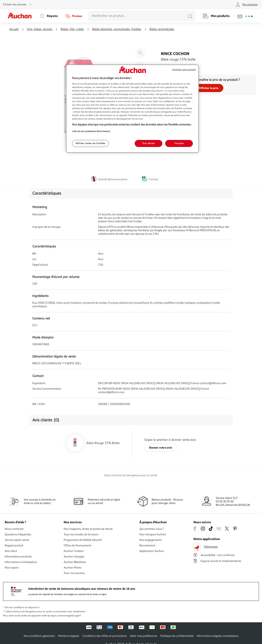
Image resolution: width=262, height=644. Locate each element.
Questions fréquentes (18, 534)
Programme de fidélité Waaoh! (83, 540)
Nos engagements (151, 540)
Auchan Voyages (74, 557)
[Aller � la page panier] (245, 16)
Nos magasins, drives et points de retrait (88, 529)
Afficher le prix (208, 88)
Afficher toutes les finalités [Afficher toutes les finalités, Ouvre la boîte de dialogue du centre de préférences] (90, 143)
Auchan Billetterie (75, 562)
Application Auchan (152, 551)
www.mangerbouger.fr (69, 616)
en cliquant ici (32, 607)
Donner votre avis (161, 447)
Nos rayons (12, 568)
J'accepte (179, 143)
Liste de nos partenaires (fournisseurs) (91, 131)
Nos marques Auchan (153, 534)
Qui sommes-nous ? (152, 529)
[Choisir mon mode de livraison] (19, 5)
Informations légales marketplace (218, 636)
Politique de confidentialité (177, 636)
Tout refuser (149, 143)
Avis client (11, 551)
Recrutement (147, 545)
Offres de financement (77, 545)
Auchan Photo (73, 568)
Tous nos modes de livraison (81, 534)
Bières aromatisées (162, 29)
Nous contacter (14, 529)
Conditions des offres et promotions (105, 636)
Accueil (14, 29)
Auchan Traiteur (74, 551)
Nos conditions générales (39, 636)
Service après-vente (17, 540)
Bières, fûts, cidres (72, 29)
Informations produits (18, 557)
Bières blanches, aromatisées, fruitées (117, 29)
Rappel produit (14, 545)
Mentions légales (69, 636)
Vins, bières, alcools (40, 29)
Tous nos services (74, 573)
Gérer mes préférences (144, 636)
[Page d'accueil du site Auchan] (21, 16)
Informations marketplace (21, 562)
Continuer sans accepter (184, 69)
